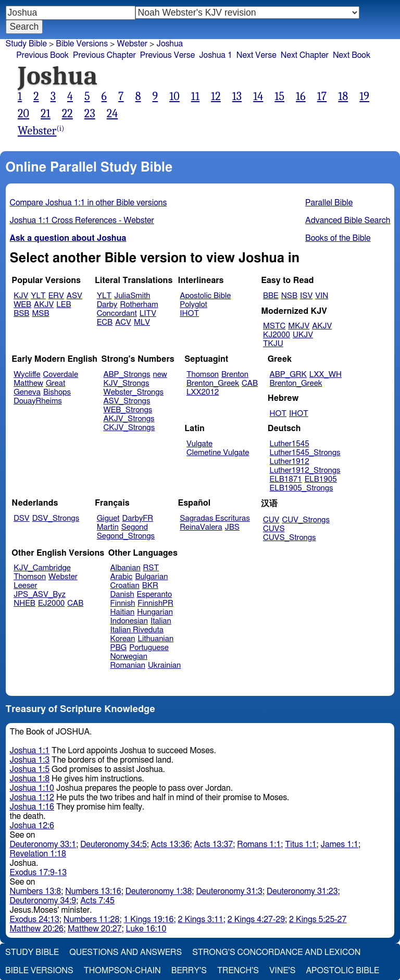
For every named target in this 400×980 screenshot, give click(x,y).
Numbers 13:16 (93, 891)
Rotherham (139, 305)
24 (113, 114)
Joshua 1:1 (30, 751)
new (160, 375)
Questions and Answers (126, 952)
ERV (56, 296)
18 (343, 96)
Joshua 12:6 (32, 826)
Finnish (123, 603)
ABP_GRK (288, 375)
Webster (132, 44)
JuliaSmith (132, 296)
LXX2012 (203, 392)
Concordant (117, 314)
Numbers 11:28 (92, 920)
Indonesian (129, 621)
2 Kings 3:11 (201, 920)
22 (67, 114)
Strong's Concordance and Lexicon (276, 952)
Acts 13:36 (171, 844)
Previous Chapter (104, 55)
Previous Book (42, 55)
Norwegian (129, 657)
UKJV (303, 335)
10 (174, 96)
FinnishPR (155, 603)
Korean (123, 639)
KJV (21, 296)
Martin (108, 527)
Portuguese (149, 648)
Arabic (122, 577)
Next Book (352, 55)
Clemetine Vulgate (218, 453)
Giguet (108, 518)
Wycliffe (27, 375)
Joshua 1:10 (32, 788)
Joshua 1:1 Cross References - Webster (82, 220)
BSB (21, 314)
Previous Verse (167, 55)
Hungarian (155, 612)
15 (279, 96)
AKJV (44, 305)
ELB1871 (286, 479)
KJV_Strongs (126, 383)
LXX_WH (326, 375)
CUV (271, 520)
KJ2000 (277, 335)
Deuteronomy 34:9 (43, 901)
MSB (40, 314)
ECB (105, 322)
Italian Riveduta (137, 630)
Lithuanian (155, 639)
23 (90, 114)
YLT (38, 296)
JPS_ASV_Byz (40, 595)
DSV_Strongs (56, 518)
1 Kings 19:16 (148, 920)
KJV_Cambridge (42, 568)
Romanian (128, 665)
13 (237, 96)
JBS (232, 527)
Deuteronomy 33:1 (43, 844)
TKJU (273, 344)
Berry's (189, 971)
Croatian (125, 586)
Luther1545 (290, 444)
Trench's (238, 971)
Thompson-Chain (122, 971)
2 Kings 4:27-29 (256, 920)
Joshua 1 (216, 55)
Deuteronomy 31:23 (302, 891)
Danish (122, 595)
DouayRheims (38, 401)
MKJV (299, 326)
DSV (22, 518)
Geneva (27, 392)
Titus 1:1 (301, 844)
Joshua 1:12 (32, 798)
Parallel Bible (329, 203)
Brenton (235, 375)
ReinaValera (201, 527)
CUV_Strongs (305, 520)
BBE (271, 296)
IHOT (189, 314)
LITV (148, 314)
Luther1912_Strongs (305, 470)
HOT (278, 414)
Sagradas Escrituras (215, 518)
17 (322, 96)
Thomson (203, 375)
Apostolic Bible (342, 971)
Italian (161, 621)
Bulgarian (151, 577)
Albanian (126, 568)
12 (216, 96)
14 (258, 96)
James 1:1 (340, 844)
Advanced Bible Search (348, 220)
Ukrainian (164, 665)
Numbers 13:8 (36, 891)
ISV (306, 296)
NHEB (24, 603)
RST (151, 568)
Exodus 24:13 (35, 920)
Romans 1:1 (259, 844)
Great (55, 383)
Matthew (28, 383)
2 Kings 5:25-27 (318, 920)
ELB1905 (321, 479)
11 (195, 96)
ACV (123, 322)
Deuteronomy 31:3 (229, 891)
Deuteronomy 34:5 (114, 844)
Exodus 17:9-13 (39, 873)
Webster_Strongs (133, 392)
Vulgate (199, 444)
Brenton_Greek (213, 383)
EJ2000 (51, 603)
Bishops (57, 392)
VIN (322, 296)
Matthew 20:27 (95, 929)
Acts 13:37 (214, 844)
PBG (119, 648)
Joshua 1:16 (32, 807)
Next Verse (257, 55)
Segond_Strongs (126, 536)
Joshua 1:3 (30, 760)
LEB (64, 305)
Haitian (123, 612)
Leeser (25, 586)
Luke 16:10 (146, 929)
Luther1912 (290, 462)
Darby (107, 305)
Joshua (170, 44)
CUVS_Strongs (290, 538)
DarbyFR (138, 518)
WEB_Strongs (128, 410)
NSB (289, 296)
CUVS (274, 529)
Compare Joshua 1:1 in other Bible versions (89, 203)
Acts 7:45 (97, 901)
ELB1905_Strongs (302, 488)
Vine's (282, 971)
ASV (74, 296)
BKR (150, 586)
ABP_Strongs (127, 375)
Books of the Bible (338, 238)
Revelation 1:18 (38, 854)
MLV (142, 322)
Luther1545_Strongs (305, 453)
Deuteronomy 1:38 (159, 891)
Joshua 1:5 (30, 769)
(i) (61, 128)
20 (23, 114)
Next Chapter (305, 55)
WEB (22, 305)
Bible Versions (82, 44)
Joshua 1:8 (30, 779)
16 (301, 96)
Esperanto (155, 595)
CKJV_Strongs (129, 428)
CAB (250, 383)
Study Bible (26, 44)
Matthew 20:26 (37, 929)
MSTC (274, 326)
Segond (135, 527)
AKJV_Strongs (129, 419)
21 (46, 114)
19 (364, 96)
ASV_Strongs (127, 401)
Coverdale (61, 375)
